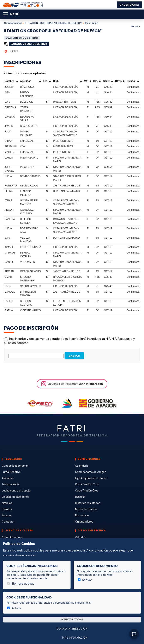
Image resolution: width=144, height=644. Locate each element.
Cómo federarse (12, 538)
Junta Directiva (11, 472)
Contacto (8, 522)
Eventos (7, 509)
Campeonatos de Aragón (91, 472)
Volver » (135, 26)
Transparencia (11, 484)
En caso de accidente (15, 497)
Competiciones (13, 23)
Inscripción (92, 23)
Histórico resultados (88, 503)
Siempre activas (21, 584)
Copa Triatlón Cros (87, 491)
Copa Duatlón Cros (87, 484)
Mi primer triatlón (86, 509)
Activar (85, 580)
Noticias (7, 503)
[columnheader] (11, 81)
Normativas (82, 515)
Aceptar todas (72, 619)
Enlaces (7, 515)
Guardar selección (72, 629)
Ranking (80, 497)
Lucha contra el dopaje (16, 491)
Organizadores (84, 522)
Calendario (129, 5)
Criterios (80, 538)
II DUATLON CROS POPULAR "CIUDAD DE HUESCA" (54, 23)
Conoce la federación (15, 466)
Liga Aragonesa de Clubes (91, 478)
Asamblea (8, 478)
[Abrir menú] (11, 14)
